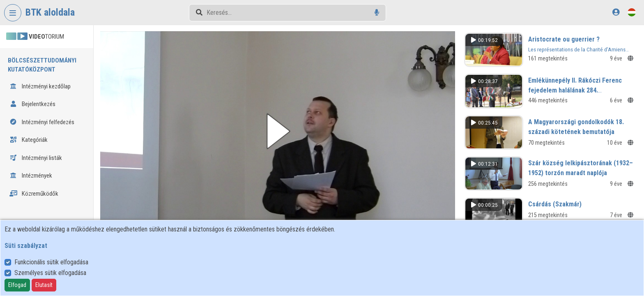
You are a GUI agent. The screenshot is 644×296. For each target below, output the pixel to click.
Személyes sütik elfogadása (50, 273)
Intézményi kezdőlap (40, 86)
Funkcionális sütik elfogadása (51, 262)
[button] (281, 130)
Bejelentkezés (32, 104)
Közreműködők (34, 194)
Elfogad (17, 285)
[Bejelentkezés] (616, 12)
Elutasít (44, 285)
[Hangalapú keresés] (377, 13)
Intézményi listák (36, 158)
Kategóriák (29, 140)
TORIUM (35, 37)
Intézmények (31, 176)
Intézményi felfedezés (42, 122)
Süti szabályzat (26, 246)
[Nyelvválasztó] (632, 12)
